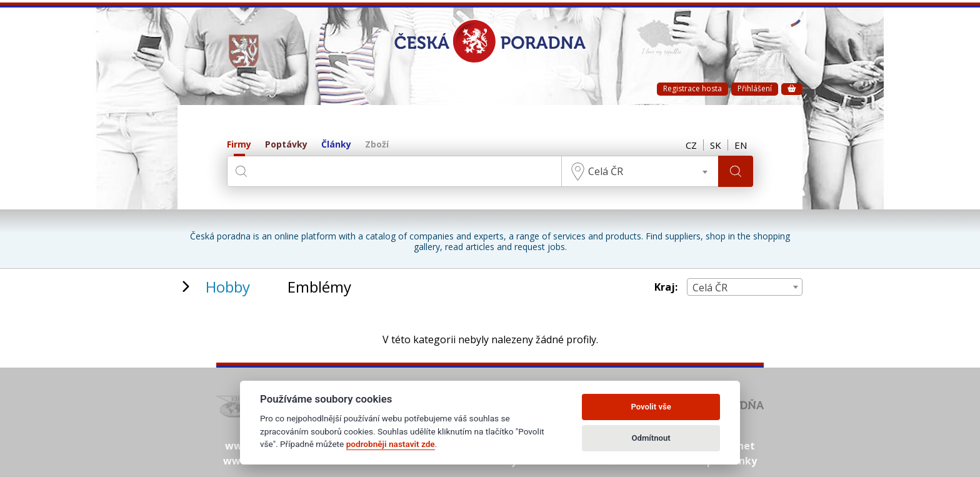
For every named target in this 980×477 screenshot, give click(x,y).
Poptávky (286, 145)
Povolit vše (651, 407)
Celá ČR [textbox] (606, 171)
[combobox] (640, 171)
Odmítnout (651, 438)
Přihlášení (755, 88)
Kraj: (666, 287)
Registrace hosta (692, 88)
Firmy (239, 145)
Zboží (377, 145)
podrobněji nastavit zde (391, 444)
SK (716, 145)
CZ (691, 145)
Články (336, 145)
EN (741, 145)
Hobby (228, 287)
